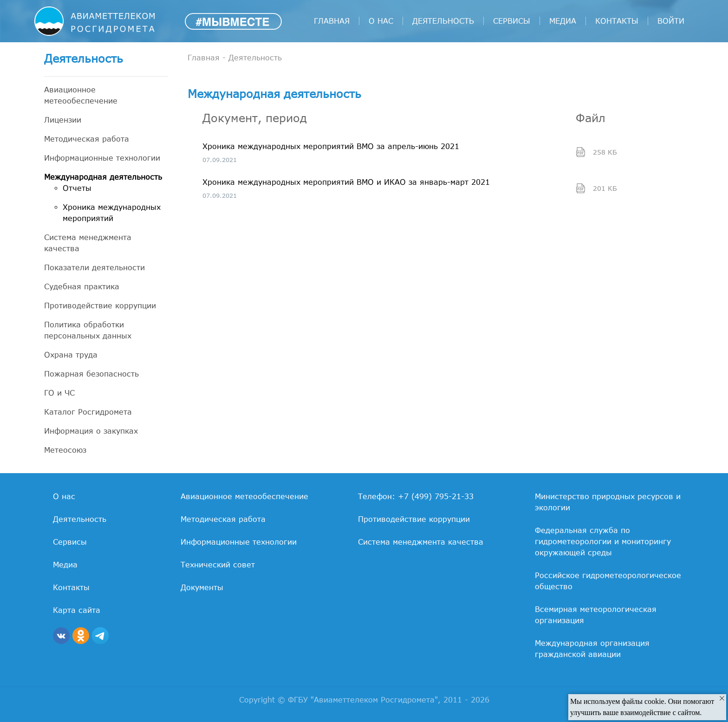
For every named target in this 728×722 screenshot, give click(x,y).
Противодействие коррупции (100, 306)
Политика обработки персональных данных (88, 330)
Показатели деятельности (94, 267)
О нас (381, 21)
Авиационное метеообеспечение (81, 95)
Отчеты (77, 188)
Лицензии (63, 120)
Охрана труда (71, 355)
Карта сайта (77, 610)
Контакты (617, 21)
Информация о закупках (91, 431)
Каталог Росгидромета (88, 412)
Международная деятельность (103, 177)
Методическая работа (87, 139)
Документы (202, 587)
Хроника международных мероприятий (112, 213)
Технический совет (218, 565)
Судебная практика (82, 286)
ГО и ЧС (59, 393)
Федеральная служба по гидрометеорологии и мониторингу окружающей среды (603, 541)
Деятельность (443, 21)
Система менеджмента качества (88, 243)
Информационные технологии (102, 158)
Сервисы (512, 21)
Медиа (563, 21)
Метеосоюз (65, 450)
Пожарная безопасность (91, 374)
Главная (332, 21)
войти (671, 21)
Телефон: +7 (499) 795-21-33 (416, 496)
